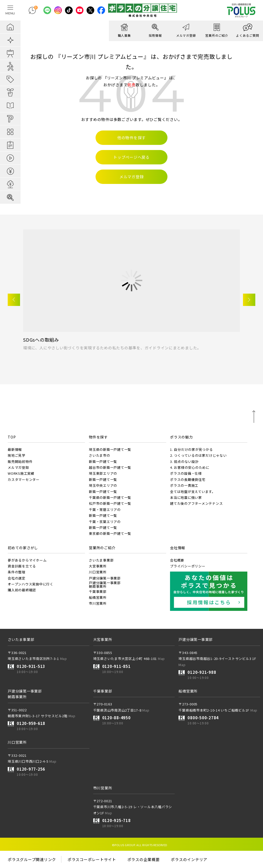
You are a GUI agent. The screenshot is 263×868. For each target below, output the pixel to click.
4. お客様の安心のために (190, 467)
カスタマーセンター (24, 479)
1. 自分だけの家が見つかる (191, 449)
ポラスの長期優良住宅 (188, 479)
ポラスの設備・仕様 (186, 473)
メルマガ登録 (18, 467)
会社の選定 (17, 578)
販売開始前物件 (20, 461)
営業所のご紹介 (102, 548)
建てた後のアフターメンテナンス (196, 503)
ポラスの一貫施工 (184, 485)
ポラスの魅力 (181, 437)
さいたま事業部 (101, 560)
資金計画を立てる (22, 566)
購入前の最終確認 (22, 590)
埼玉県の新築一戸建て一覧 (110, 449)
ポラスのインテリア (189, 859)
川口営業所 (98, 572)
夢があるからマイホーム (27, 560)
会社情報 (178, 548)
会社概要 (177, 560)
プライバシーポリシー (188, 566)
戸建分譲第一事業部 (105, 578)
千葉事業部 (98, 591)
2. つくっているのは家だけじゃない (198, 455)
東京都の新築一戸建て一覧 (110, 533)
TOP (12, 437)
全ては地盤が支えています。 (193, 492)
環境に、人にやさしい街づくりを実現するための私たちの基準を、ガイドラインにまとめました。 (112, 348)
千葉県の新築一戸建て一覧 (110, 497)
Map (64, 659)
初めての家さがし (23, 548)
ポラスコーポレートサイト (92, 859)
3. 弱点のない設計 (184, 461)
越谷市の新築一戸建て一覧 (110, 467)
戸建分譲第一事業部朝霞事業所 (105, 585)
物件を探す (98, 437)
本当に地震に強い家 (186, 497)
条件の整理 (17, 572)
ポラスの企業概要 (144, 859)
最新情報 (15, 449)
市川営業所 (98, 603)
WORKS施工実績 (21, 473)
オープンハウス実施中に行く (31, 584)
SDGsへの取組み (41, 340)
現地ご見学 (17, 455)
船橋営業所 (98, 597)
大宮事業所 (98, 566)
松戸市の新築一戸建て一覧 (110, 503)
